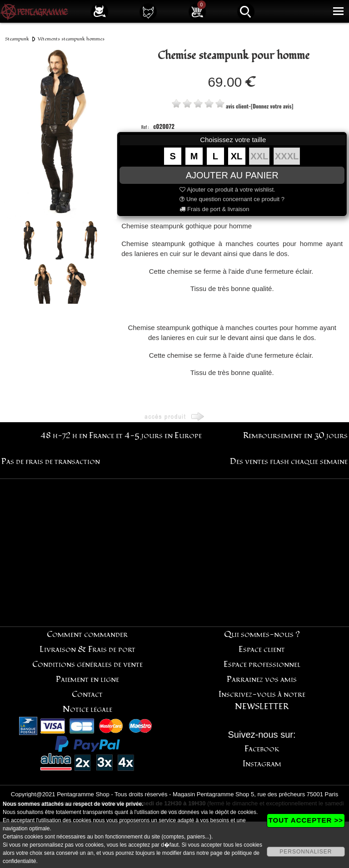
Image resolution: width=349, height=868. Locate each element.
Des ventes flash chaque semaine (289, 461)
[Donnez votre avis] (272, 106)
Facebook (262, 749)
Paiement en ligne (87, 679)
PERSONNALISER (306, 852)
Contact (87, 694)
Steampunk (17, 39)
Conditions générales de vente (87, 664)
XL (237, 156)
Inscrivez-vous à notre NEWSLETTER (262, 700)
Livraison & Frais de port (87, 649)
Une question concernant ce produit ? (232, 199)
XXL (259, 156)
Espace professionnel (262, 664)
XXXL (287, 156)
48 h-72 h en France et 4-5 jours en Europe (121, 436)
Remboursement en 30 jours (295, 436)
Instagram (262, 764)
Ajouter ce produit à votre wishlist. (227, 190)
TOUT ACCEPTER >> (306, 820)
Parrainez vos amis (262, 679)
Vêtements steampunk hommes (71, 39)
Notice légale (87, 709)
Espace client (262, 649)
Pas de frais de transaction (51, 461)
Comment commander (87, 634)
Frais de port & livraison (214, 209)
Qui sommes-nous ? (262, 634)
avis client (237, 106)
